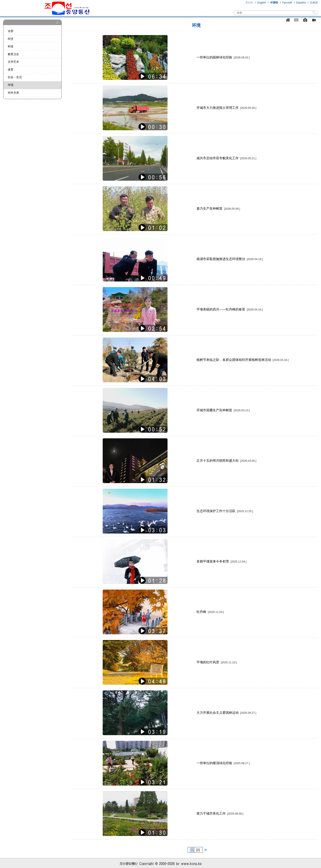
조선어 (249, 3)
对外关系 (13, 93)
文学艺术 (13, 62)
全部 (11, 31)
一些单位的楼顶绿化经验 (223, 763)
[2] (198, 850)
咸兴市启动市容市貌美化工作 (226, 158)
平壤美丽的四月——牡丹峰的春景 (230, 309)
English (262, 3)
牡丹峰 (210, 612)
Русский (287, 3)
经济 (11, 39)
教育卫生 (13, 54)
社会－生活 (15, 77)
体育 (11, 70)
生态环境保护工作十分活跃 (225, 511)
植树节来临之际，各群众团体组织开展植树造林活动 (243, 360)
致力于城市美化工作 (220, 813)
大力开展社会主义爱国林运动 (226, 713)
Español (301, 3)
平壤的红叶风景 (217, 662)
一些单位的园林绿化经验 (223, 57)
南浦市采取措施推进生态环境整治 (230, 259)
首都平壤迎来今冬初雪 (222, 561)
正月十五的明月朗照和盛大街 (226, 461)
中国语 (274, 3)
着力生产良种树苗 (218, 208)
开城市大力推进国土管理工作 (226, 108)
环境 (11, 85)
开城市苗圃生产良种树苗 (223, 410)
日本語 (314, 3)
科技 (11, 46)
